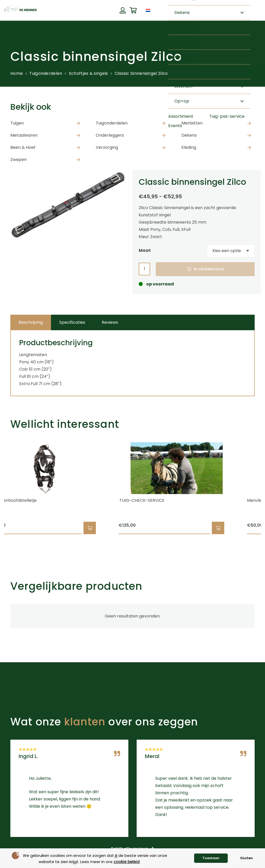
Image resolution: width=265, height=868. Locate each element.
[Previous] (1, 488)
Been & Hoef (23, 147)
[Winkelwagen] (133, 10)
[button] (98, 528)
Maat (145, 250)
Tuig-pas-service (227, 116)
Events (175, 126)
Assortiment (181, 116)
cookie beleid (127, 862)
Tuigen (17, 123)
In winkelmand (209, 269)
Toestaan (211, 858)
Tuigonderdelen (46, 73)
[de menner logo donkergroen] (20, 10)
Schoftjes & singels (89, 73)
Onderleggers (110, 135)
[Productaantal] (144, 269)
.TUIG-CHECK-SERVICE (150, 500)
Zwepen (19, 160)
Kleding (189, 147)
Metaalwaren (24, 135)
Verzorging (107, 147)
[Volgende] (264, 488)
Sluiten (246, 858)
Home (17, 73)
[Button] (123, 10)
